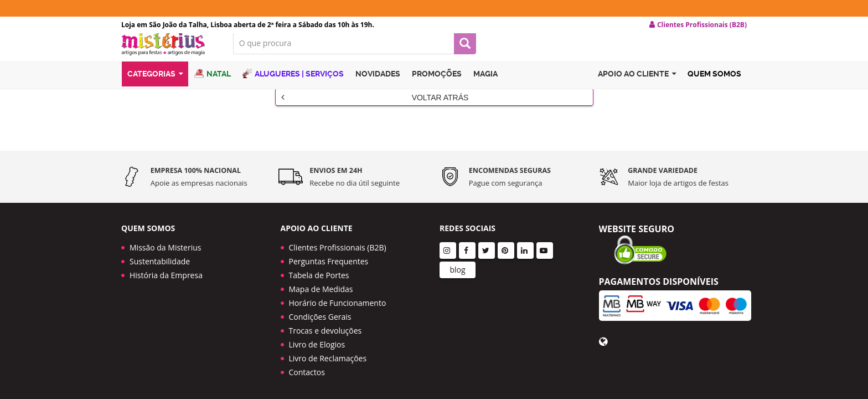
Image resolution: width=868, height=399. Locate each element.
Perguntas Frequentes (329, 242)
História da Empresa (166, 256)
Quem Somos (714, 85)
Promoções (437, 85)
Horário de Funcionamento (338, 283)
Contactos (307, 353)
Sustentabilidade (160, 242)
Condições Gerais (320, 297)
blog (457, 250)
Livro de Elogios (317, 325)
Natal (213, 85)
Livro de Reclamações (328, 339)
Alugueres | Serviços (293, 85)
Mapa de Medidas (321, 270)
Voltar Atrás (375, 106)
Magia (485, 85)
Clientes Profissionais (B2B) (338, 228)
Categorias (155, 85)
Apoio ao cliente (637, 85)
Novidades (378, 85)
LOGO (169, 53)
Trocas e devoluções (325, 311)
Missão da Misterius (165, 228)
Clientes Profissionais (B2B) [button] (698, 25)
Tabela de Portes (319, 256)
